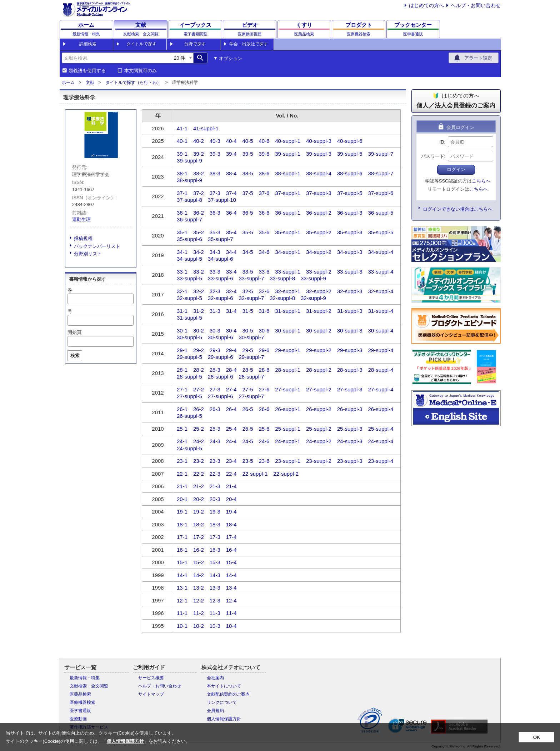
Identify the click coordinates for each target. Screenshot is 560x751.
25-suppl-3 (350, 429)
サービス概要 (151, 678)
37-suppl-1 (288, 193)
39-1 (182, 154)
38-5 (248, 173)
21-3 (215, 486)
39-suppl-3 (319, 154)
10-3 (215, 626)
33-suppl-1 (288, 272)
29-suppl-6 (221, 357)
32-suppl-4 (381, 291)
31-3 (215, 311)
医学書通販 (80, 711)
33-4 (231, 272)
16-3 (215, 550)
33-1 (182, 272)
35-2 (199, 232)
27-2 (199, 389)
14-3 (215, 575)
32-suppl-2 (319, 291)
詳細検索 (88, 44)
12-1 (182, 600)
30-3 (215, 331)
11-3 (215, 613)
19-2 (199, 512)
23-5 (248, 461)
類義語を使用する (87, 71)
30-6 (264, 331)
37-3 (215, 193)
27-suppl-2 (319, 389)
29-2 (199, 350)
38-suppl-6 (350, 173)
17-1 (182, 537)
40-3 (215, 141)
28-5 (248, 370)
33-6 (264, 272)
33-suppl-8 (282, 278)
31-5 (248, 311)
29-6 (264, 350)
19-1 (182, 512)
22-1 (182, 474)
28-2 (199, 370)
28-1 (182, 370)
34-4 (231, 252)
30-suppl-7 (251, 337)
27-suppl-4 (381, 389)
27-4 (231, 389)
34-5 (248, 252)
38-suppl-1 (288, 173)
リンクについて (222, 702)
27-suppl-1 (288, 389)
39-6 (264, 154)
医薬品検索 (80, 694)
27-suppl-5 (189, 396)
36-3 (215, 213)
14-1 (182, 575)
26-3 (215, 409)
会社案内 (215, 678)
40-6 (264, 141)
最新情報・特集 (85, 678)
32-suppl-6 (221, 298)
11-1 (182, 613)
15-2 (199, 562)
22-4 (231, 474)
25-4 (231, 429)
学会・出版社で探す (249, 44)
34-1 (182, 252)
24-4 (231, 441)
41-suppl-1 (206, 128)
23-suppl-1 (288, 461)
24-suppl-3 (350, 441)
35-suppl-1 (288, 232)
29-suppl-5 (189, 357)
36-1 (182, 213)
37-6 (264, 193)
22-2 (199, 474)
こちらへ (481, 181)
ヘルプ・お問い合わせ (476, 5)
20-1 (182, 499)
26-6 (264, 409)
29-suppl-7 (251, 357)
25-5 (248, 429)
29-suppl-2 (319, 350)
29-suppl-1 (288, 350)
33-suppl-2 (319, 272)
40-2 (199, 141)
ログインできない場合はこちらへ (458, 209)
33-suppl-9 (313, 278)
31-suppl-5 (189, 318)
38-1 (182, 173)
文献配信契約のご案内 (228, 694)
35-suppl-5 (381, 232)
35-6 (264, 232)
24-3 (215, 441)
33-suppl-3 (350, 272)
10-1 (182, 626)
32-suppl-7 (251, 298)
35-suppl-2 (319, 232)
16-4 (231, 550)
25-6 (264, 429)
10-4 (231, 626)
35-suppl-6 (189, 239)
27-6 (264, 389)
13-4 (231, 588)
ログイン (456, 169)
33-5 (248, 272)
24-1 (182, 441)
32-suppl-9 (313, 298)
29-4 (231, 350)
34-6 (264, 252)
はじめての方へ (426, 5)
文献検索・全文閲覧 (89, 686)
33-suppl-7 (251, 278)
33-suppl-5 (189, 278)
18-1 (182, 524)
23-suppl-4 (381, 461)
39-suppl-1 (288, 154)
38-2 (199, 173)
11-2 (199, 613)
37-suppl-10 (222, 200)
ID (442, 142)
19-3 (215, 512)
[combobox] (115, 58)
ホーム (68, 82)
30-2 (199, 331)
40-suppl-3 (319, 141)
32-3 (215, 291)
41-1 (182, 128)
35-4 (231, 232)
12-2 (199, 600)
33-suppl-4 (381, 272)
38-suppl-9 (189, 180)
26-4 (231, 409)
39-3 (215, 154)
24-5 (248, 441)
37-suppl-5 (350, 193)
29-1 (182, 350)
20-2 (199, 499)
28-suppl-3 (350, 370)
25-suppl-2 (319, 429)
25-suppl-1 (288, 429)
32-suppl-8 (282, 298)
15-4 (231, 562)
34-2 (199, 252)
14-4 (231, 575)
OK (537, 737)
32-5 (248, 291)
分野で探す (195, 44)
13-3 (215, 588)
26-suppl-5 (189, 416)
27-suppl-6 (221, 396)
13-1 (182, 588)
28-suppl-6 (221, 377)
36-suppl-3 (350, 213)
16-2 (199, 550)
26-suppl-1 (288, 409)
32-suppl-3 (350, 291)
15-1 (182, 562)
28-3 (215, 370)
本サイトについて (224, 686)
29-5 (248, 350)
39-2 (199, 154)
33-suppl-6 (221, 278)
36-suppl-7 (189, 219)
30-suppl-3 (350, 331)
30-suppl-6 (221, 337)
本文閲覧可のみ (141, 71)
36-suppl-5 (381, 213)
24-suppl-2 (319, 441)
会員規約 (215, 711)
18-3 (215, 524)
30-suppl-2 (319, 331)
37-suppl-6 (381, 193)
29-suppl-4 (381, 350)
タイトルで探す (141, 44)
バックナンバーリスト (97, 246)
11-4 (231, 613)
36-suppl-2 (319, 213)
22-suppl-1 (255, 474)
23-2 (199, 461)
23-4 (231, 461)
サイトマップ (151, 694)
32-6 (264, 291)
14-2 (199, 575)
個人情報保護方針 (224, 719)
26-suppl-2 (319, 409)
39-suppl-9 (189, 161)
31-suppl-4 (381, 311)
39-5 (248, 154)
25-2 (199, 429)
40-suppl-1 (288, 141)
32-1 (182, 291)
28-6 (264, 370)
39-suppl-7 (381, 154)
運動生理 (81, 219)
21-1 (182, 486)
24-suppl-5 (189, 448)
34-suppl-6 (221, 259)
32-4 (231, 291)
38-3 (215, 173)
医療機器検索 (82, 702)
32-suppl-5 (189, 298)
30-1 (182, 331)
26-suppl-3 (350, 409)
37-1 (182, 193)
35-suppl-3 (350, 232)
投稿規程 (83, 238)
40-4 (231, 141)
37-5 (248, 193)
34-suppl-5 (189, 259)
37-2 (199, 193)
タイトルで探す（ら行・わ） (133, 82)
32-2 (199, 291)
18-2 (199, 524)
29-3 (215, 350)
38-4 (231, 173)
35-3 (215, 232)
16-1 (182, 550)
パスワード (433, 156)
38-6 (264, 173)
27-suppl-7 (251, 396)
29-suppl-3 (350, 350)
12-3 (215, 600)
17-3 (215, 537)
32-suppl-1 (288, 291)
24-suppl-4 (381, 441)
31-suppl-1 (288, 311)
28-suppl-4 (381, 370)
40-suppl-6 (350, 141)
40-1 (182, 141)
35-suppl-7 (221, 239)
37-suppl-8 (189, 200)
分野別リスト (88, 254)
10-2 (199, 626)
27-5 (248, 389)
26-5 (248, 409)
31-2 (199, 311)
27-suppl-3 (350, 389)
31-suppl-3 (350, 311)
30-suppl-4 (381, 331)
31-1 (182, 311)
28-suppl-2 (319, 370)
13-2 (199, 588)
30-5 (248, 331)
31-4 (231, 311)
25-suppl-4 (381, 429)
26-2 (199, 409)
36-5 (248, 213)
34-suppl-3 (350, 252)
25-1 (182, 429)
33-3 (215, 272)
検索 (75, 356)
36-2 (199, 213)
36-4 (231, 213)
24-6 (264, 441)
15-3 (215, 562)
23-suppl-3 (350, 461)
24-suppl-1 (288, 441)
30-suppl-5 (189, 337)
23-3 (215, 461)
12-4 (231, 600)
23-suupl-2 (319, 461)
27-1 (182, 389)
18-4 (231, 524)
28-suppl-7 (251, 377)
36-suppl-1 (288, 213)
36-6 (264, 213)
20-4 (231, 499)
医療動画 (78, 719)
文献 (90, 82)
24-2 (199, 441)
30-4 (231, 331)
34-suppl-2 (319, 252)
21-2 (199, 486)
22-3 (215, 474)
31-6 (264, 311)
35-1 (182, 232)
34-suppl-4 (381, 252)
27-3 (215, 389)
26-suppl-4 (381, 409)
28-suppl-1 (288, 370)
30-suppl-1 (288, 331)
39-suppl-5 (350, 154)
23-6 (264, 461)
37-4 (231, 193)
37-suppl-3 (319, 193)
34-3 (215, 252)
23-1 (182, 461)
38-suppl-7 (381, 173)
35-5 (248, 232)
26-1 (182, 409)
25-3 (215, 429)
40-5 (248, 141)
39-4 (231, 154)
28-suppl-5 (189, 377)
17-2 (199, 537)
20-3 (215, 499)
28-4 (231, 370)
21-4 (231, 486)
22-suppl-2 (286, 474)
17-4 (231, 537)
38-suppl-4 (319, 173)
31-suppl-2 (319, 311)
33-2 (199, 272)
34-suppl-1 (288, 252)
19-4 (231, 512)
